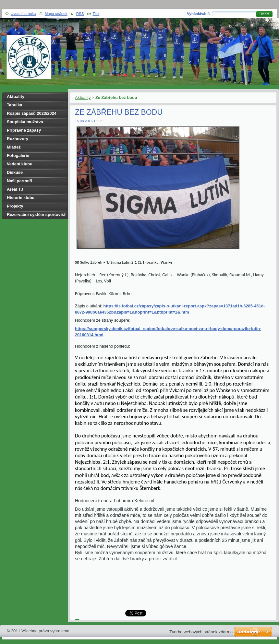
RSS (80, 14)
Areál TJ (15, 189)
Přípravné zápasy (24, 130)
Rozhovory (18, 139)
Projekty (15, 206)
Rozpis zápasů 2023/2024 (32, 113)
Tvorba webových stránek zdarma (201, 632)
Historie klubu (21, 198)
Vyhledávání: (198, 14)
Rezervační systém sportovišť (36, 215)
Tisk (96, 14)
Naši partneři (19, 181)
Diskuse (15, 172)
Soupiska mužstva (25, 122)
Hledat (264, 14)
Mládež (14, 147)
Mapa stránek (56, 14)
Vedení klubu (20, 164)
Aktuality (83, 97)
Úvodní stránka (23, 14)
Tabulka (14, 105)
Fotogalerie (18, 155)
